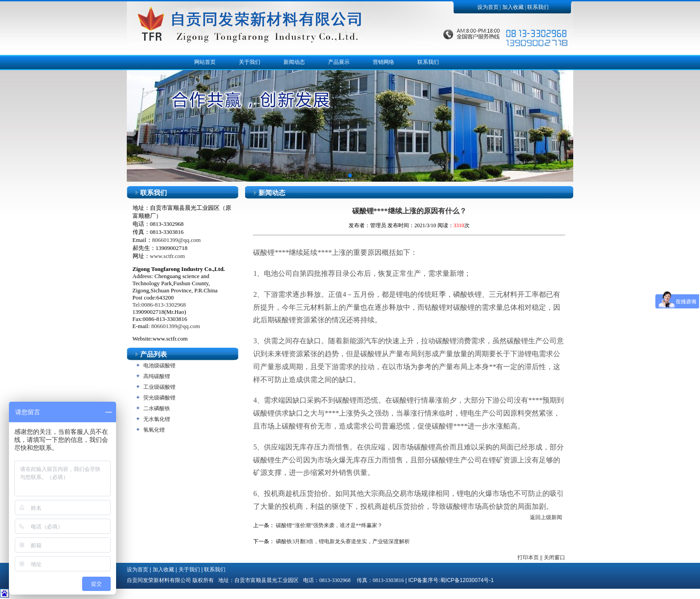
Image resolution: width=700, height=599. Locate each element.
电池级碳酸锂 (159, 366)
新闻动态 (294, 62)
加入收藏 (513, 7)
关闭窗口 (554, 557)
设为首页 (488, 7)
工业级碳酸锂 (159, 387)
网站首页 (205, 62)
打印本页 (528, 557)
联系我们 (538, 7)
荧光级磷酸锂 (159, 398)
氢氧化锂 (154, 430)
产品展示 (339, 62)
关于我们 (250, 62)
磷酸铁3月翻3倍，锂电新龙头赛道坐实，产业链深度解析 (343, 541)
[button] (350, 175)
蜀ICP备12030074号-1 (467, 580)
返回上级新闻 (546, 517)
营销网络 (383, 62)
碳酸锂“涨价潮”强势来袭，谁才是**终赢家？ (329, 525)
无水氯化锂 (157, 419)
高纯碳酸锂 (157, 376)
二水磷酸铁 (157, 408)
